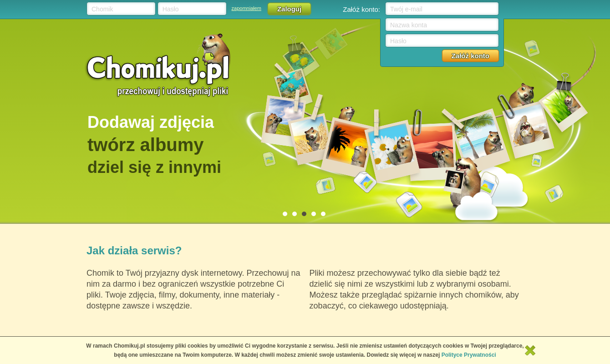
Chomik (102, 9)
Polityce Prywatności (469, 355)
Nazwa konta (409, 25)
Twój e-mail (406, 9)
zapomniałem (247, 8)
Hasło (171, 9)
